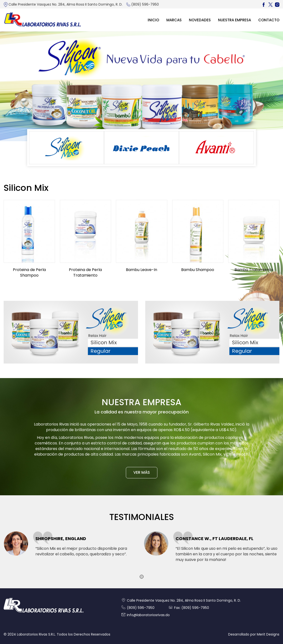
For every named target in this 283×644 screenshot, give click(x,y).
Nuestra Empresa (234, 20)
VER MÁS (142, 472)
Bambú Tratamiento (254, 270)
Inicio (153, 20)
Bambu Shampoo (198, 270)
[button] (142, 577)
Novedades (200, 20)
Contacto (269, 20)
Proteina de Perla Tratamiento (85, 272)
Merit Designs (268, 634)
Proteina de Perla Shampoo (29, 272)
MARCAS (174, 20)
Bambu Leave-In (141, 270)
